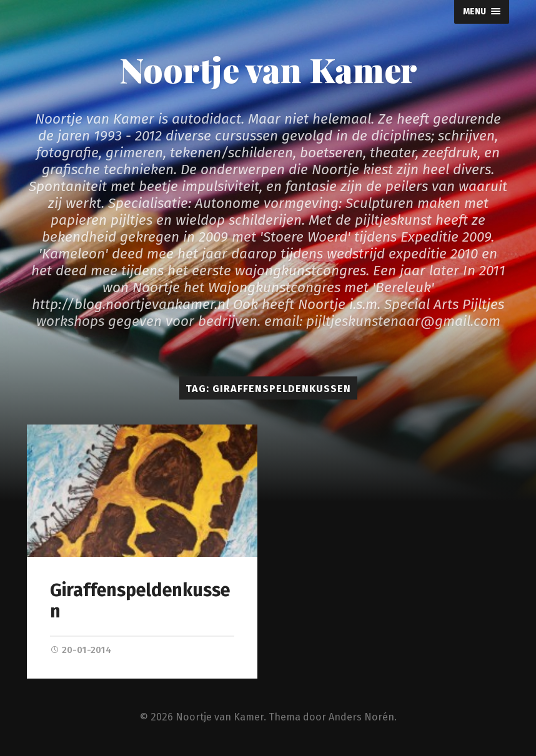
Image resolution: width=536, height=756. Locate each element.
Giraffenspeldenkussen (140, 601)
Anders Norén (361, 717)
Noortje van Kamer (268, 69)
